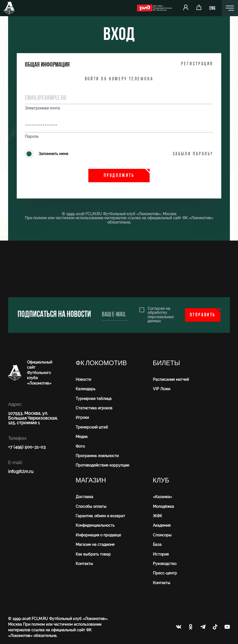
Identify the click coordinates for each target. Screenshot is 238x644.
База (157, 544)
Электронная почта (42, 108)
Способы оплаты (91, 506)
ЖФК (157, 516)
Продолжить (119, 176)
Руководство (165, 564)
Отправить (203, 315)
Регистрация (197, 64)
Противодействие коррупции (102, 465)
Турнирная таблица (94, 399)
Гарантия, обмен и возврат (100, 516)
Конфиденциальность (95, 525)
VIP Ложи (162, 389)
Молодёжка (163, 506)
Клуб (161, 480)
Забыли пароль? (193, 154)
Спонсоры (162, 535)
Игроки (82, 417)
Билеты (167, 363)
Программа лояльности (97, 456)
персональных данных (161, 319)
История (161, 554)
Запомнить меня (46, 154)
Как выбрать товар (93, 554)
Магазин (91, 480)
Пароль (32, 137)
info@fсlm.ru (21, 472)
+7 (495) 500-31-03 (27, 447)
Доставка (84, 497)
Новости (83, 379)
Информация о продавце (98, 535)
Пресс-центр (165, 573)
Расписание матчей (171, 379)
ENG (212, 8)
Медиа (82, 437)
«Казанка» (162, 497)
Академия (162, 525)
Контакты (84, 564)
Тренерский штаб (92, 427)
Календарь (86, 389)
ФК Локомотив (101, 363)
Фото (80, 446)
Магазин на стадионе (95, 544)
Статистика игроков (94, 408)
